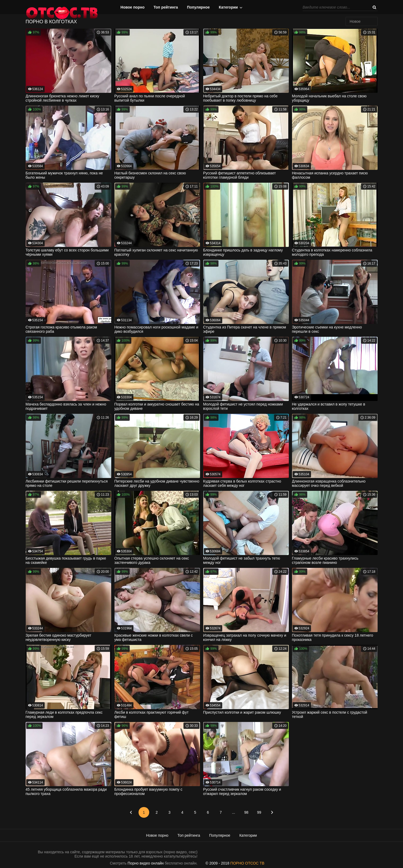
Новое (355, 21)
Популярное (198, 7)
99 (259, 812)
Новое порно (133, 7)
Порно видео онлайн (146, 863)
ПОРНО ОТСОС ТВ (247, 863)
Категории (228, 7)
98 (246, 812)
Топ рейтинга (166, 7)
